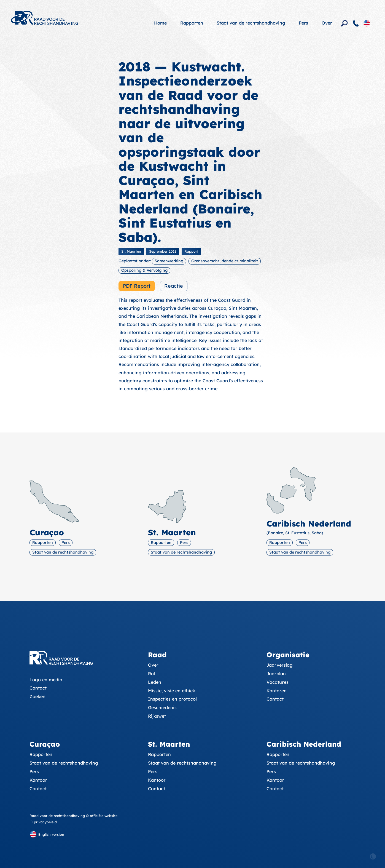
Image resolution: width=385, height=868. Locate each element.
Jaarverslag (280, 665)
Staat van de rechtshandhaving (251, 23)
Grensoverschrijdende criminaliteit (225, 261)
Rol (151, 674)
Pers (303, 23)
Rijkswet (157, 716)
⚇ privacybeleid (43, 822)
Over (327, 23)
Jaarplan (276, 674)
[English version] (367, 23)
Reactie (174, 286)
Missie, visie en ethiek (172, 691)
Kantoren (277, 691)
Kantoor (38, 780)
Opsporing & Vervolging (144, 270)
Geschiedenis (162, 707)
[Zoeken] (344, 23)
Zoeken (37, 696)
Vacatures (278, 682)
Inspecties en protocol (172, 699)
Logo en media (46, 680)
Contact (38, 688)
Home (160, 23)
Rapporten (192, 23)
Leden (155, 682)
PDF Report (137, 286)
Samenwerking (169, 261)
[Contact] (356, 23)
